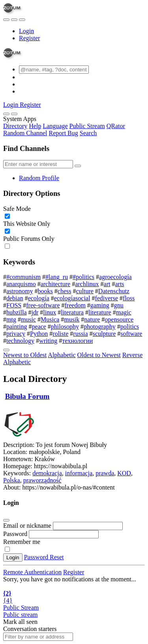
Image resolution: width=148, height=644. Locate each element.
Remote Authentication (32, 572)
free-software (43, 305)
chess (65, 291)
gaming (100, 305)
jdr (35, 312)
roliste (60, 334)
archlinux (87, 284)
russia (80, 334)
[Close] (14, 114)
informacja (79, 473)
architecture (56, 284)
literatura (72, 312)
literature (100, 312)
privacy (16, 334)
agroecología (115, 277)
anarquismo (21, 284)
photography (100, 327)
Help (35, 126)
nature (92, 319)
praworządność (42, 480)
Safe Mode (17, 209)
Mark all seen (20, 622)
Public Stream (87, 126)
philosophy (65, 327)
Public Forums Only (29, 239)
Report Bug (64, 133)
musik (72, 319)
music (28, 319)
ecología (39, 298)
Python (39, 334)
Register (29, 38)
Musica (50, 319)
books (45, 291)
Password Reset (44, 557)
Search (88, 133)
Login (26, 31)
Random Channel (25, 133)
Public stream (21, 615)
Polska (12, 480)
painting (17, 327)
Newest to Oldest (25, 355)
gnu (119, 305)
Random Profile (39, 178)
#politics (83, 277)
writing (48, 341)
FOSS (14, 305)
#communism (23, 277)
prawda (105, 473)
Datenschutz (114, 291)
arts (119, 284)
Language (55, 126)
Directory (15, 126)
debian (15, 298)
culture (84, 291)
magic (124, 312)
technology (20, 341)
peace (39, 327)
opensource (119, 319)
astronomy (20, 291)
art (107, 284)
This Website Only (27, 224)
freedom (75, 305)
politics (130, 327)
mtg (11, 319)
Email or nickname (28, 526)
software (131, 334)
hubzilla (17, 312)
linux (50, 312)
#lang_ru (57, 277)
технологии (77, 341)
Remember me (22, 542)
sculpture (104, 334)
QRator (116, 126)
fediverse (106, 298)
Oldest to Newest (99, 355)
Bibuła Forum (27, 396)
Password (15, 534)
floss (129, 298)
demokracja (47, 473)
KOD (124, 473)
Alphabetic (62, 355)
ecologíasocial (72, 298)
